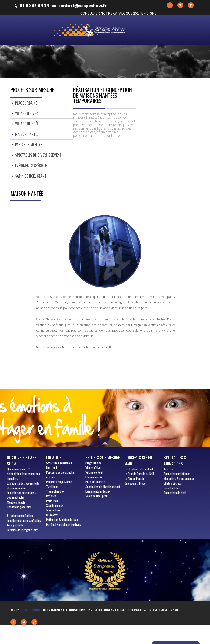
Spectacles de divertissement (38, 155)
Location (54, 457)
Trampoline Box (55, 491)
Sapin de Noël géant (31, 176)
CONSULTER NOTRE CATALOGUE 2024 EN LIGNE (118, 13)
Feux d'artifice (172, 488)
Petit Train (52, 501)
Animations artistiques (177, 474)
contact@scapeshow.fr (82, 6)
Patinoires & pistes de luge (62, 520)
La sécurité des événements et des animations (23, 485)
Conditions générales (19, 507)
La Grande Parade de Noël (139, 474)
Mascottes (52, 515)
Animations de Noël (175, 493)
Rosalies (51, 496)
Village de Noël (27, 124)
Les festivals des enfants (139, 469)
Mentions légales (17, 502)
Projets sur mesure (103, 457)
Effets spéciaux (173, 483)
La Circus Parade (135, 478)
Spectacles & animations (175, 460)
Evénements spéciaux (31, 166)
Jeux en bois (53, 510)
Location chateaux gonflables (24, 520)
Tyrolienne (52, 487)
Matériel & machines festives (64, 524)
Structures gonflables (20, 516)
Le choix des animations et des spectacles (22, 495)
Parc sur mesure (28, 145)
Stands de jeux (55, 505)
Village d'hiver (26, 113)
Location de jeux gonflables (23, 530)
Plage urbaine (26, 103)
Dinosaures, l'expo (135, 483)
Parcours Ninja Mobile (59, 482)
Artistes (169, 469)
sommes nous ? (18, 469)
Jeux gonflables (16, 525)
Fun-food (52, 468)
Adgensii (110, 610)
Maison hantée (27, 134)
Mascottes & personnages (179, 478)
